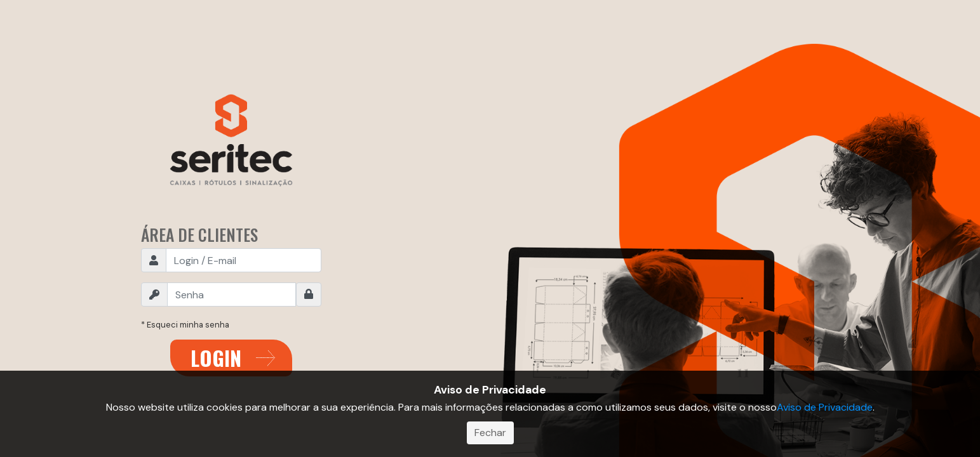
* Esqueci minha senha (185, 325)
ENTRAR (231, 358)
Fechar (490, 433)
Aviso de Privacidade (825, 407)
